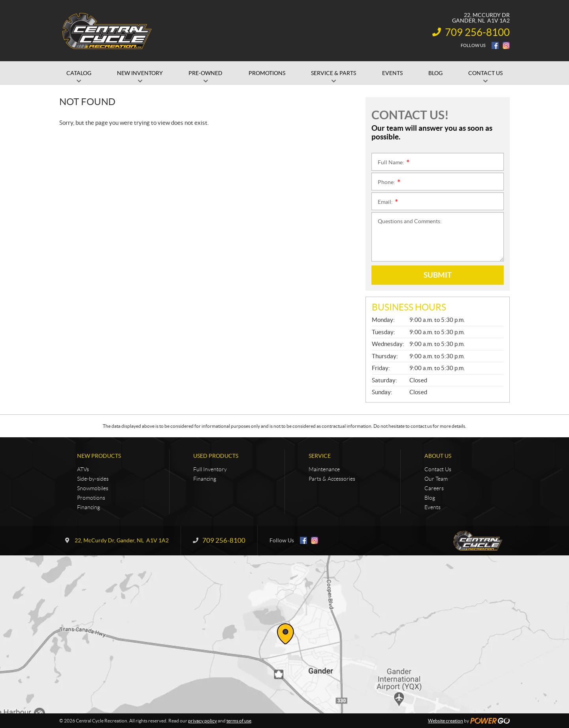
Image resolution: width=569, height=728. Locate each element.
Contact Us (438, 469)
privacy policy (203, 721)
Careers (434, 488)
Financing (89, 507)
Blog (430, 498)
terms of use (239, 721)
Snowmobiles (93, 488)
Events (432, 507)
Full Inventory (210, 469)
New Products (99, 456)
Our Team (436, 479)
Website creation (446, 721)
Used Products (216, 456)
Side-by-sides (93, 479)
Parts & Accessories (332, 479)
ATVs (83, 469)
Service (320, 456)
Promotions (91, 498)
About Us (438, 456)
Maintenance (324, 469)
